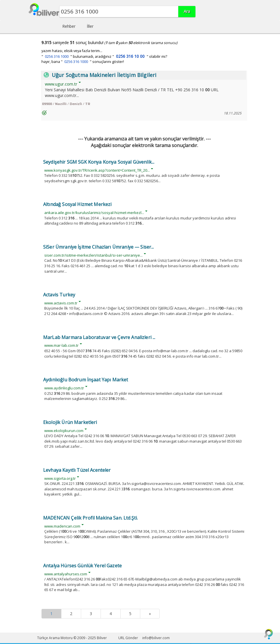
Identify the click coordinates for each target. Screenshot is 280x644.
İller (90, 26)
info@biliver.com (156, 638)
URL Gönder (128, 638)
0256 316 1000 (57, 57)
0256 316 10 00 (130, 56)
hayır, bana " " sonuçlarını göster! (83, 62)
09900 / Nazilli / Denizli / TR (66, 104)
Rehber (69, 26)
